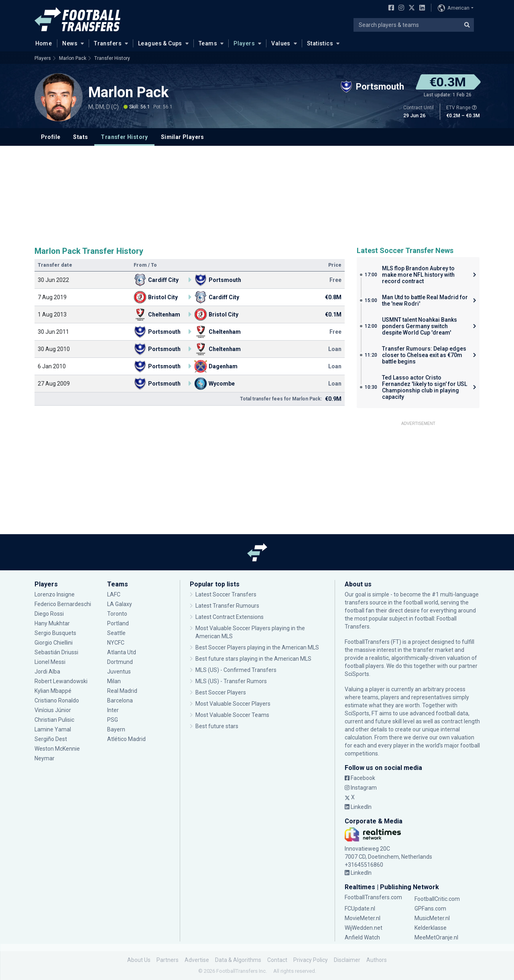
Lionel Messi (51, 662)
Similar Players (183, 137)
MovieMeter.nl (363, 918)
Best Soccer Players (221, 692)
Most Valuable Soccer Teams (232, 715)
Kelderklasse (431, 928)
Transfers (108, 43)
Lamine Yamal (53, 729)
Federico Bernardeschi (63, 604)
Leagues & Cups (160, 43)
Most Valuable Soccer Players (233, 704)
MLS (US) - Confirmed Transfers (236, 670)
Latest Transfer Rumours (227, 606)
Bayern (116, 729)
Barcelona (120, 700)
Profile (51, 137)
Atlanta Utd (122, 652)
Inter (113, 710)
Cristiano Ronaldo (57, 700)
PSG (113, 720)
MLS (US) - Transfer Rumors (231, 681)
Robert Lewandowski (61, 681)
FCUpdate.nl (360, 909)
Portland (118, 623)
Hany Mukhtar (52, 623)
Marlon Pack (73, 58)
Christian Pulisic (54, 720)
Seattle (116, 633)
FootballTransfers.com (373, 897)
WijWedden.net (364, 928)
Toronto (117, 614)
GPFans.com (430, 909)
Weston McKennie (57, 749)
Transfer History (112, 58)
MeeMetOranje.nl (436, 937)
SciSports (357, 674)
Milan (114, 681)
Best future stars (217, 726)
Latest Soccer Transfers (226, 594)
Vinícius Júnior (53, 710)
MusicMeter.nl (432, 918)
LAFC (114, 594)
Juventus (119, 672)
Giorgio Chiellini (54, 643)
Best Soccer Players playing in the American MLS (257, 647)
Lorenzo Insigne (55, 594)
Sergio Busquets (55, 633)
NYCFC (116, 643)
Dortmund (120, 662)
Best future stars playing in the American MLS (253, 659)
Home (41, 43)
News (70, 43)
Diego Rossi (49, 614)
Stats (80, 137)
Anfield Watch (362, 937)
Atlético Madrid (126, 739)
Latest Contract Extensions (230, 617)
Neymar (45, 758)
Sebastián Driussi (56, 652)
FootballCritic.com (437, 899)
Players (244, 43)
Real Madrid (122, 691)
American (454, 8)
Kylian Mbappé (53, 691)
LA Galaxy (120, 604)
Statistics (320, 43)
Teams (208, 43)
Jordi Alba (47, 672)
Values (281, 43)
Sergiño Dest (51, 739)
